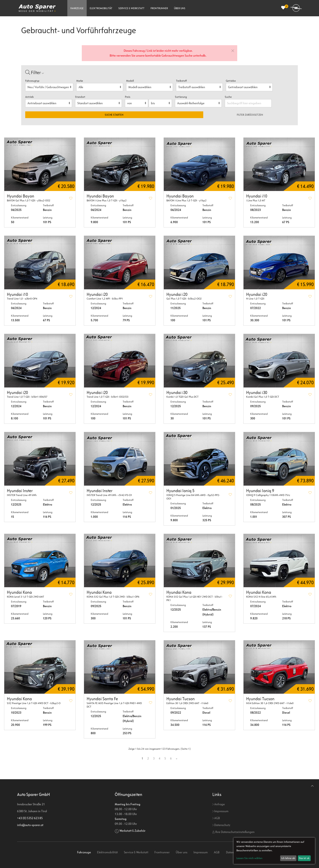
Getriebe (231, 81)
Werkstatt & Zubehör (132, 831)
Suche (229, 97)
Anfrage (219, 804)
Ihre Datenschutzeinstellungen (233, 832)
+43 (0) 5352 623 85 (30, 818)
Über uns (180, 8)
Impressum (220, 811)
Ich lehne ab (288, 858)
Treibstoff (181, 81)
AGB (216, 818)
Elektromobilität (101, 8)
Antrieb (29, 97)
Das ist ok (304, 858)
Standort (80, 97)
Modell (130, 81)
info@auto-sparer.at (30, 825)
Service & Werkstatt (131, 8)
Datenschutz (221, 825)
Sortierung (181, 97)
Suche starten (114, 115)
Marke (80, 81)
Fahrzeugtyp (32, 81)
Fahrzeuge (77, 8)
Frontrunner (159, 8)
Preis (128, 97)
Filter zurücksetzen (250, 115)
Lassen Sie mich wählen (249, 858)
